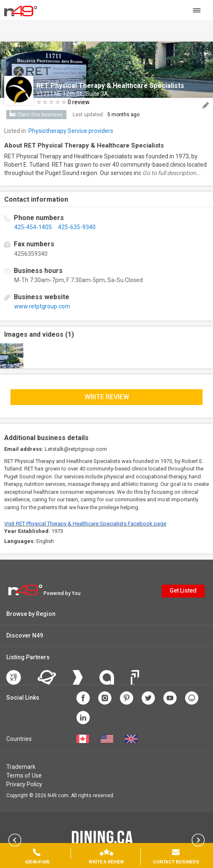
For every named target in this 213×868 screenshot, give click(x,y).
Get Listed (183, 590)
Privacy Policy (24, 784)
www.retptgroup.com (42, 306)
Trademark (21, 767)
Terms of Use (24, 775)
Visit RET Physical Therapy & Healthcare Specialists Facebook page (85, 524)
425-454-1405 (33, 227)
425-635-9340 (77, 227)
